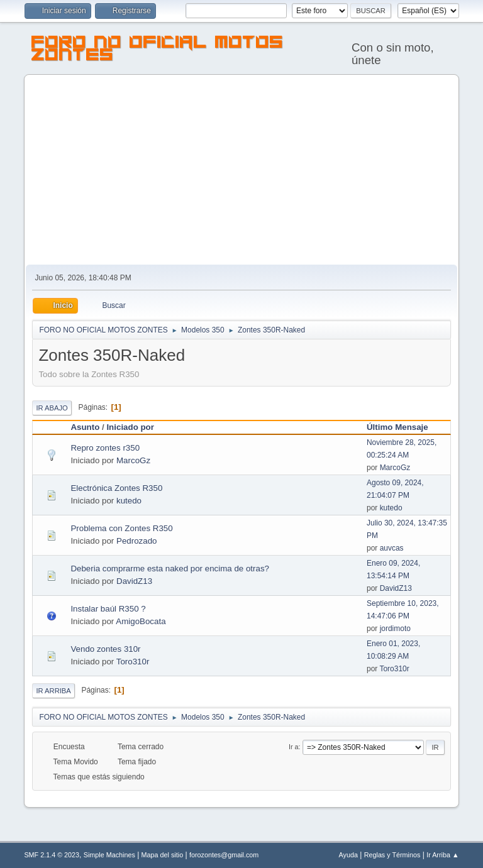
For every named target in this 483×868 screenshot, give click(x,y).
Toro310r (133, 662)
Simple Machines (109, 855)
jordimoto (395, 629)
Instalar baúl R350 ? (108, 609)
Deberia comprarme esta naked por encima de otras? (170, 569)
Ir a (294, 747)
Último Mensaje (403, 427)
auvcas (392, 548)
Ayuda (348, 855)
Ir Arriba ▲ (442, 855)
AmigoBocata (141, 621)
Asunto (85, 427)
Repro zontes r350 (105, 448)
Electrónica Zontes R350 (116, 488)
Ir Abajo (52, 408)
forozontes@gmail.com (224, 855)
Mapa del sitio (163, 855)
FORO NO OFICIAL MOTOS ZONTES (158, 50)
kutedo (129, 501)
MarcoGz (133, 460)
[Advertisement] (242, 170)
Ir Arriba (53, 691)
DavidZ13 (134, 581)
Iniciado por (130, 427)
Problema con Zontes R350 (121, 528)
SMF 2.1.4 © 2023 (52, 855)
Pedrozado (136, 541)
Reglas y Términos (392, 855)
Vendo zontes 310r (105, 649)
